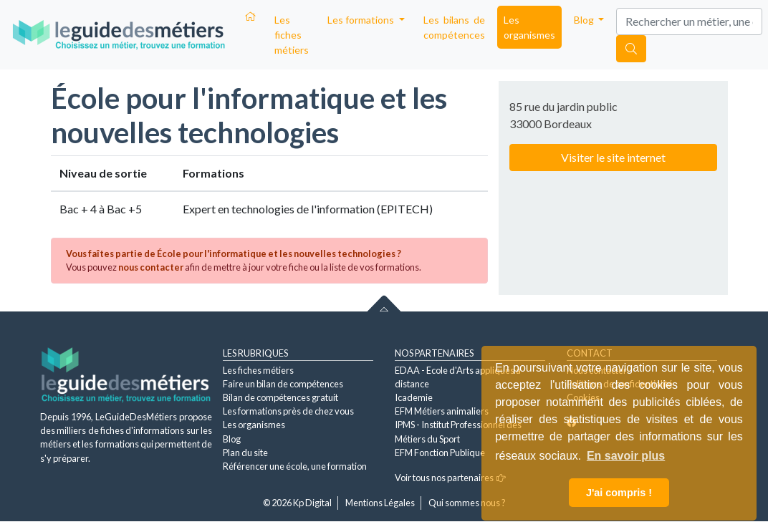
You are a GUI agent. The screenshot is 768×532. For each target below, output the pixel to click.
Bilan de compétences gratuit (280, 397)
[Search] (689, 21)
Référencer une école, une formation (295, 466)
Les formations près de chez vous (288, 411)
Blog (232, 439)
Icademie (414, 397)
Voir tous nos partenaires (450, 478)
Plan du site (245, 453)
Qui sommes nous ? (467, 503)
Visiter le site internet (613, 157)
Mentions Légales (380, 503)
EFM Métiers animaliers (442, 411)
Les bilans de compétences (454, 27)
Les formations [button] (362, 20)
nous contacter (151, 267)
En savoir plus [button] (626, 456)
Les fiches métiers (292, 35)
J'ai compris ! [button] (619, 493)
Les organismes (529, 27)
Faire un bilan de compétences (283, 384)
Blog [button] (585, 20)
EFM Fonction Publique (440, 453)
